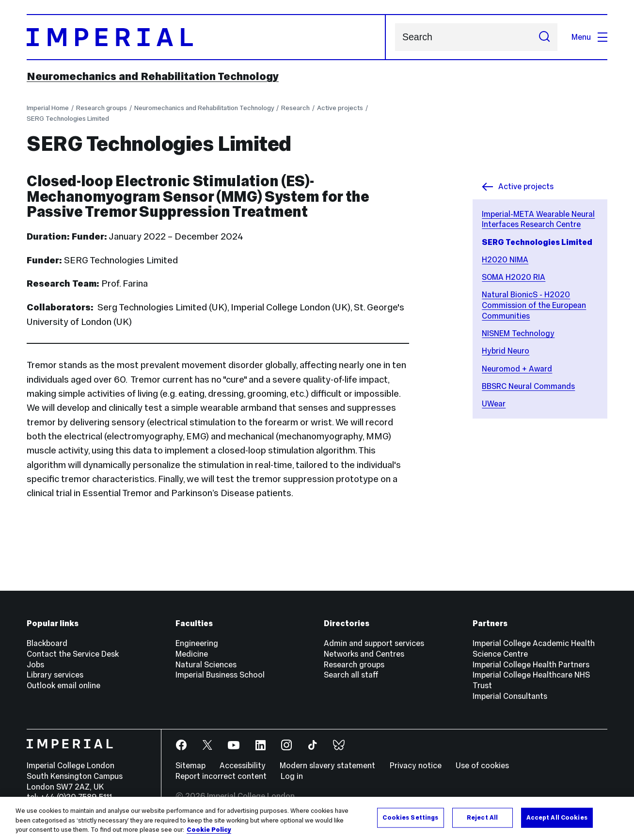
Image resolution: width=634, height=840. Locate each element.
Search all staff (351, 675)
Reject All (482, 817)
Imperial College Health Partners (531, 664)
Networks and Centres (364, 654)
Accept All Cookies (557, 817)
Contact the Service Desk (73, 654)
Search (395, 37)
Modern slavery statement (327, 765)
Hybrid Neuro (506, 351)
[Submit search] (545, 37)
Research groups (102, 108)
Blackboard (47, 643)
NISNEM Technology (518, 333)
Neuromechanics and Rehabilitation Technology (153, 76)
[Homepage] (206, 37)
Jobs (35, 664)
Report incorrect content (221, 776)
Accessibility (243, 765)
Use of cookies (482, 765)
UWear (494, 404)
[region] (317, 818)
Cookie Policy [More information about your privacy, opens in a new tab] (209, 830)
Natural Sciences (206, 664)
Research (295, 108)
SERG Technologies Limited (68, 119)
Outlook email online (63, 685)
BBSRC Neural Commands (528, 386)
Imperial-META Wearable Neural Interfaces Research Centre (538, 219)
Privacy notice (416, 765)
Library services (55, 675)
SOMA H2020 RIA (514, 277)
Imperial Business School (220, 675)
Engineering (197, 643)
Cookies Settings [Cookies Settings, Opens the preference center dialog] (410, 817)
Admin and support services (374, 643)
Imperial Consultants (510, 696)
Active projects (340, 108)
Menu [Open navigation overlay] (589, 37)
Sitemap (190, 765)
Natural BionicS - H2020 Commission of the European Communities (534, 305)
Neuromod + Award (517, 369)
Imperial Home (48, 108)
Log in (292, 776)
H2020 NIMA (505, 259)
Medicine (192, 654)
